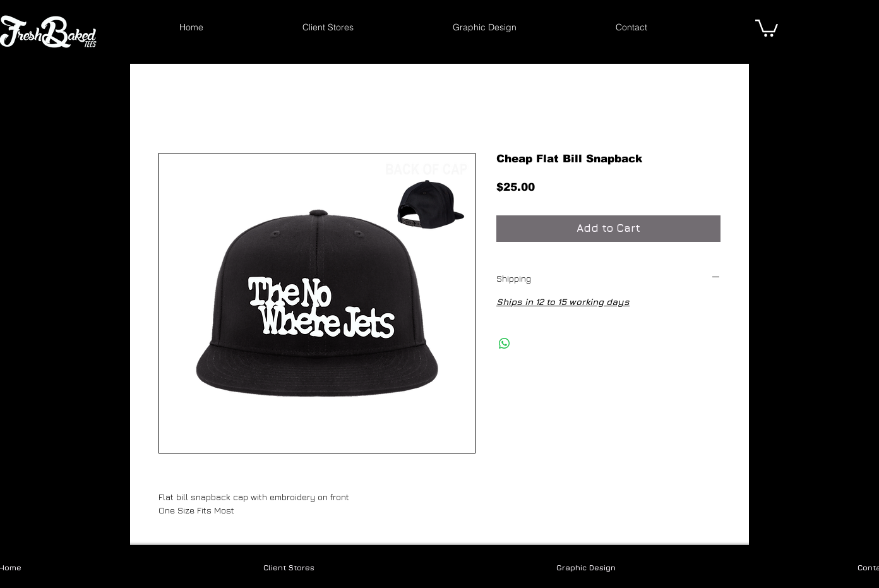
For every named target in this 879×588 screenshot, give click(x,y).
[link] (767, 27)
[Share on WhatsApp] (505, 344)
